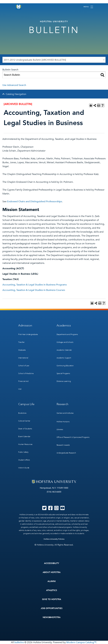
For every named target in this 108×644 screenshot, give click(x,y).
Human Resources (25, 444)
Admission (25, 325)
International (23, 358)
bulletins (19, 642)
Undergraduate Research (66, 453)
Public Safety (23, 452)
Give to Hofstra (52, 599)
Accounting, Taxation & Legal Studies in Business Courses (34, 290)
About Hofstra (52, 572)
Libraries (60, 429)
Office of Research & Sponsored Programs (73, 437)
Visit (20, 389)
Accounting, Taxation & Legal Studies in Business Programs (35, 285)
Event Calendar (24, 436)
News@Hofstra (52, 617)
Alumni (52, 581)
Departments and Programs (67, 334)
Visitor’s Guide (24, 468)
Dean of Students (25, 429)
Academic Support (64, 358)
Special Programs (63, 373)
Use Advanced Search (14, 85)
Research (63, 404)
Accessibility (52, 563)
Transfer (21, 342)
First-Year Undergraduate (28, 334)
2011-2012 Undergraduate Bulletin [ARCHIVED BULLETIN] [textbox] (35, 60)
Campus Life (26, 404)
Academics (64, 325)
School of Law (24, 366)
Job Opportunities (52, 608)
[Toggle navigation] (88, 7)
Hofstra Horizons (63, 422)
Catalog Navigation (16, 94)
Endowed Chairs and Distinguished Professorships (35, 202)
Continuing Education (65, 366)
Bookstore (22, 413)
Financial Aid (23, 381)
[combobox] (54, 60)
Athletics (52, 590)
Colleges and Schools (65, 342)
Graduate (22, 350)
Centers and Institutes (65, 413)
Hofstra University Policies (54, 539)
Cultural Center (24, 421)
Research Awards (63, 445)
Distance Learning (64, 381)
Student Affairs (24, 460)
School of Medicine (26, 373)
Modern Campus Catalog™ (81, 642)
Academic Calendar (64, 350)
